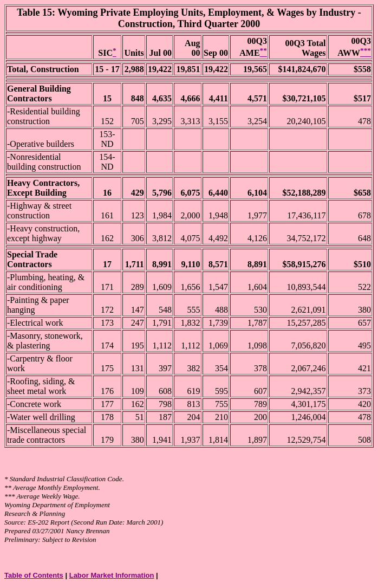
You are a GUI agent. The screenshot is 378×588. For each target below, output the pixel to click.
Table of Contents (34, 575)
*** (10, 496)
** (8, 487)
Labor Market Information (112, 575)
